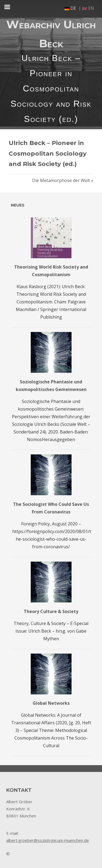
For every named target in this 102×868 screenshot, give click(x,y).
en (88, 8)
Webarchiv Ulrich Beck (51, 34)
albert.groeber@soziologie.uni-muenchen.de (48, 840)
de (70, 8)
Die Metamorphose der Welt (61, 180)
